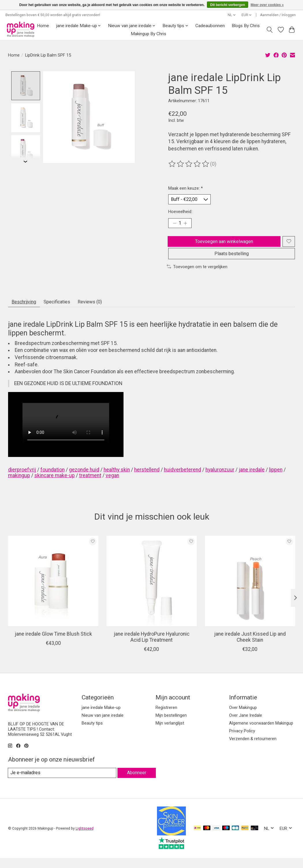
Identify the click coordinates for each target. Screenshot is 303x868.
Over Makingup (243, 717)
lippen (276, 479)
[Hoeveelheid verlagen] (175, 225)
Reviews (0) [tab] (103, 310)
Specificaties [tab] (65, 310)
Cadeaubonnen (210, 26)
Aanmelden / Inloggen (278, 15)
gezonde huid (84, 479)
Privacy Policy (242, 740)
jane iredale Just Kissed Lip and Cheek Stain (250, 646)
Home (43, 26)
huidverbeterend (183, 479)
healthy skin (117, 479)
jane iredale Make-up (101, 717)
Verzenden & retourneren (253, 748)
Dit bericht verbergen (228, 5)
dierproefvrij (22, 479)
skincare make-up (55, 485)
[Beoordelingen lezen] (189, 164)
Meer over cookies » (267, 5)
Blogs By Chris (246, 26)
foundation (53, 479)
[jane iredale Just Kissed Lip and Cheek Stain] (250, 590)
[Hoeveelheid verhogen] (187, 225)
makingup (19, 485)
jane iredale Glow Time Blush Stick (53, 643)
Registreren (166, 717)
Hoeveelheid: (180, 213)
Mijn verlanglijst (170, 733)
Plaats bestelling (232, 260)
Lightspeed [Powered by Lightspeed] (85, 838)
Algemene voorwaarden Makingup (261, 733)
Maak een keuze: (186, 188)
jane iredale (252, 479)
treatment (90, 485)
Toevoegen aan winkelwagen (223, 245)
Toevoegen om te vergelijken (197, 274)
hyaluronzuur (220, 479)
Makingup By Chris (148, 34)
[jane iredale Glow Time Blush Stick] (53, 590)
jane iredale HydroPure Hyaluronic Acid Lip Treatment (151, 646)
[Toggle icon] (269, 30)
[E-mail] (61, 782)
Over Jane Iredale (246, 725)
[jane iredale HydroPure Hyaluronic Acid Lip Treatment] (151, 590)
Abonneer (136, 782)
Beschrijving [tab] (27, 310)
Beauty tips (92, 733)
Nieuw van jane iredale (103, 725)
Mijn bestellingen (171, 725)
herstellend (147, 479)
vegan (112, 485)
